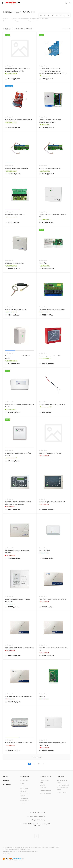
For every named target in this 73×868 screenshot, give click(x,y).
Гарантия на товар (46, 790)
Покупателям (46, 777)
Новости (23, 783)
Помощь (61, 777)
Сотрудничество (26, 803)
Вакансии (24, 791)
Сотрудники (24, 788)
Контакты (7, 784)
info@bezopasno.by (38, 820)
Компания (25, 777)
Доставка (43, 788)
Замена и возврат (46, 793)
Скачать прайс (62, 792)
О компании (24, 780)
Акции (6, 777)
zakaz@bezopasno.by (38, 816)
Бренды (6, 780)
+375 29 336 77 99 (37, 813)
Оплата (42, 785)
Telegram (37, 836)
